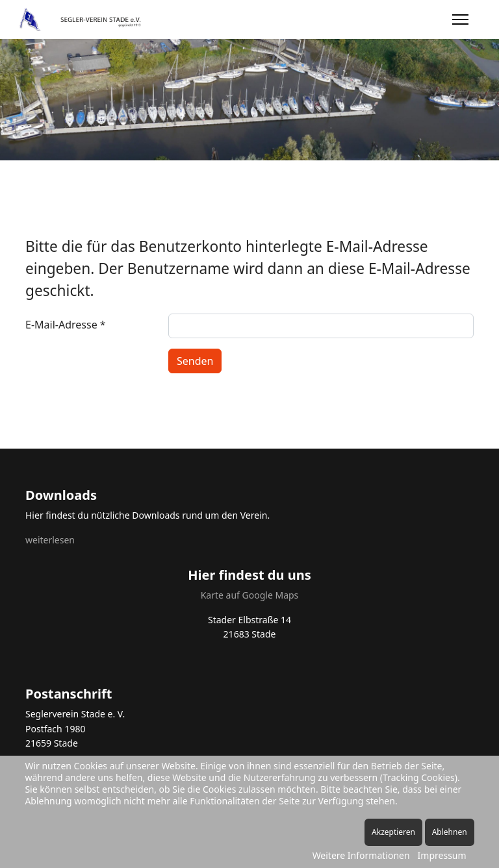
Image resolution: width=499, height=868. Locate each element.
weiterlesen (50, 540)
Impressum (442, 855)
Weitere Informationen (361, 855)
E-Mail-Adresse (66, 325)
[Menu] (460, 19)
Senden (195, 361)
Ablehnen (450, 832)
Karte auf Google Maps (250, 595)
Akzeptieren (393, 832)
